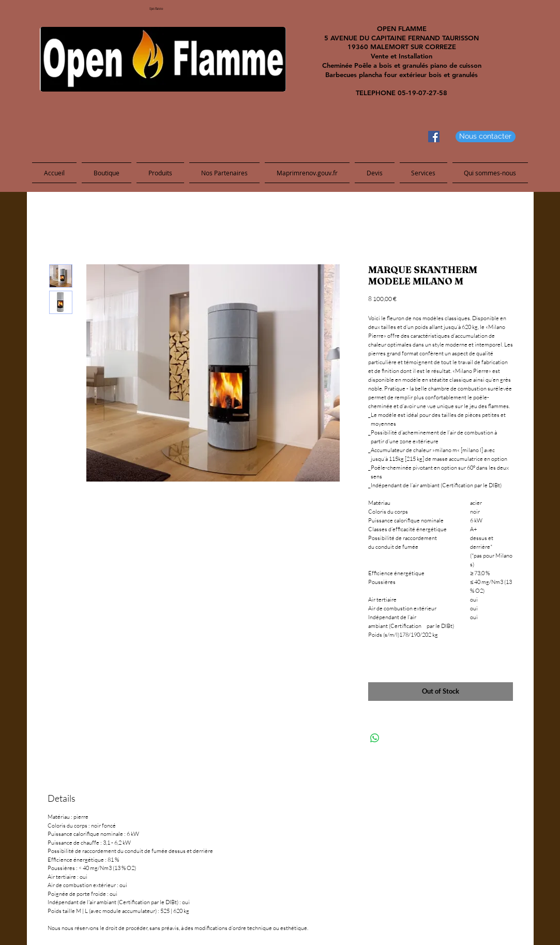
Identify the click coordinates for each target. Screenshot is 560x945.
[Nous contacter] (486, 137)
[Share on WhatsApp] (375, 738)
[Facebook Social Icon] (434, 137)
